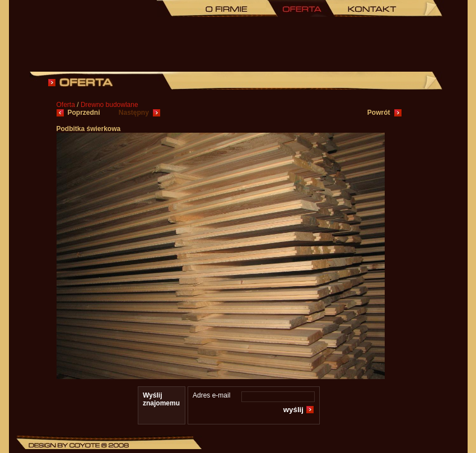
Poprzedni (85, 113)
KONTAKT (370, 8)
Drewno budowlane (109, 105)
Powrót (379, 113)
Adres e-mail (211, 395)
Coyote (85, 445)
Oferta (301, 8)
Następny (134, 113)
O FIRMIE (225, 8)
